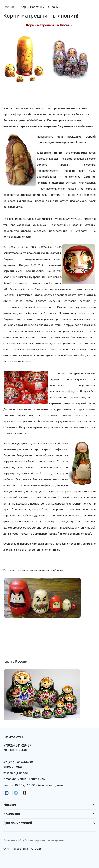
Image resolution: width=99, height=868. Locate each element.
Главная (9, 7)
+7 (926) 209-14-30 (18, 762)
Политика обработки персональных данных (35, 840)
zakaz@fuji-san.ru (15, 773)
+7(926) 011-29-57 (17, 745)
